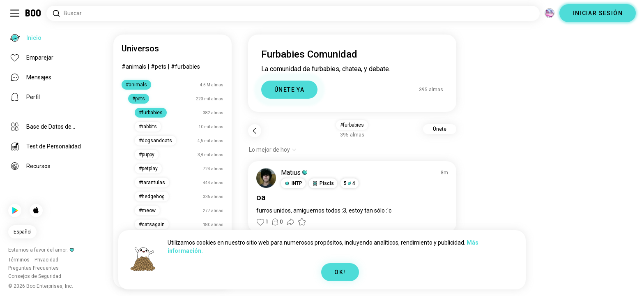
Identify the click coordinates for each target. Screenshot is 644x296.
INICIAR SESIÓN (598, 13)
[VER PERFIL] (266, 178)
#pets (159, 67)
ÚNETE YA (289, 90)
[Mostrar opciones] (273, 150)
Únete (440, 129)
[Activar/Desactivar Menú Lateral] (15, 13)
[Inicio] (33, 13)
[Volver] (255, 131)
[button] (293, 183)
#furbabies (185, 67)
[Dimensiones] (550, 13)
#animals (134, 67)
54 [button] (350, 183)
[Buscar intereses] (293, 13)
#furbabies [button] (352, 125)
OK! (340, 272)
